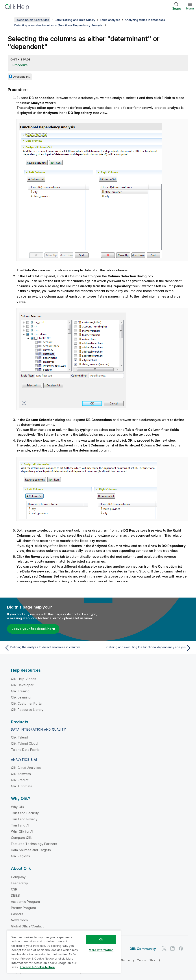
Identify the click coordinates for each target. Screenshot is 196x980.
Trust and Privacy (24, 818)
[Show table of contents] (9, 20)
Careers (17, 913)
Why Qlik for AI (22, 831)
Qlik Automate (22, 785)
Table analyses (110, 20)
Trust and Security (25, 812)
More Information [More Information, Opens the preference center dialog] (101, 950)
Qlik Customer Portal (27, 703)
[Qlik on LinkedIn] (172, 948)
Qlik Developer (22, 684)
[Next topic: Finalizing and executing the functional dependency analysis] (146, 647)
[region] (64, 952)
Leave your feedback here (33, 628)
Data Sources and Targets (31, 849)
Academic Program (26, 901)
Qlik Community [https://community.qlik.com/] (143, 948)
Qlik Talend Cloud (24, 743)
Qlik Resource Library (27, 709)
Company (18, 876)
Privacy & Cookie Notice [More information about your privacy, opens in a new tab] (37, 967)
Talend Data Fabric (25, 749)
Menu (190, 8)
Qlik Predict (20, 779)
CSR (14, 888)
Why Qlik (18, 806)
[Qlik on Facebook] (181, 948)
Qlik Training (20, 690)
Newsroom (19, 919)
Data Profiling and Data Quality (75, 20)
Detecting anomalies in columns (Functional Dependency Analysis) (59, 25)
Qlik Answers (21, 773)
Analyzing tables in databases (145, 20)
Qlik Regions (20, 855)
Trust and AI (20, 824)
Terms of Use (146, 959)
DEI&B (15, 895)
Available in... (22, 77)
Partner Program (23, 907)
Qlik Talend (19, 736)
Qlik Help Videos (24, 678)
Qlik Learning (21, 696)
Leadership (20, 882)
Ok (101, 939)
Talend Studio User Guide (32, 20)
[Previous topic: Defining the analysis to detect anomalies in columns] (50, 647)
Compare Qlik (21, 837)
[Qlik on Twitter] (164, 948)
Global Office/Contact (27, 925)
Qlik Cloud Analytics (26, 767)
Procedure (20, 65)
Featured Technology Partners (34, 843)
